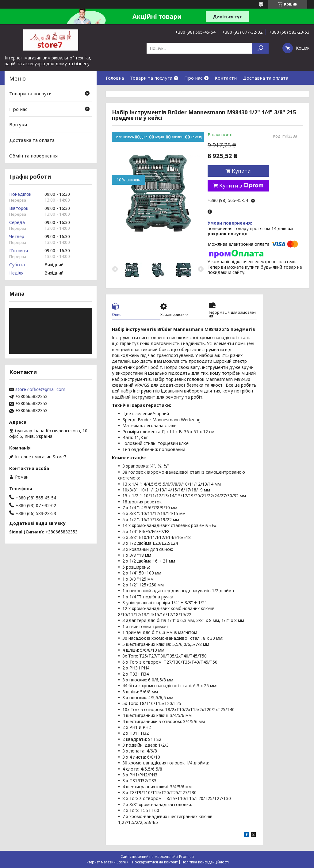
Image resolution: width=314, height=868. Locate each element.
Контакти (226, 78)
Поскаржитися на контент (155, 862)
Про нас (193, 78)
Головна (115, 78)
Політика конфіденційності (205, 862)
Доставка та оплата (266, 78)
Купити (241, 171)
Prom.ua (186, 857)
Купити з (241, 186)
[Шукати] (260, 48)
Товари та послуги (151, 78)
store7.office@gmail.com (40, 389)
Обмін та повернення (33, 155)
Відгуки (18, 124)
